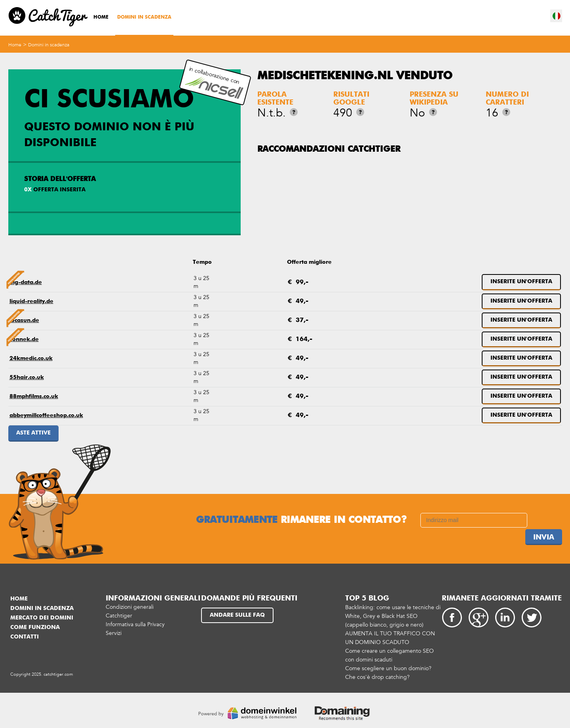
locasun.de (24, 320)
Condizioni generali (130, 607)
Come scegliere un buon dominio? (388, 668)
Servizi (114, 633)
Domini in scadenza (144, 17)
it (557, 16)
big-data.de (26, 282)
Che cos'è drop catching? (377, 677)
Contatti (25, 637)
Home (101, 17)
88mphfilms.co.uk (34, 396)
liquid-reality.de (31, 301)
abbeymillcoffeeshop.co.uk (46, 415)
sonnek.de (24, 339)
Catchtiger (119, 616)
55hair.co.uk (27, 377)
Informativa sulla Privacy (135, 624)
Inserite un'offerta (521, 282)
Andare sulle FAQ (237, 615)
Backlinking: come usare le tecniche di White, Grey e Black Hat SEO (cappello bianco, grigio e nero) (393, 616)
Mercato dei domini (42, 618)
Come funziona (35, 627)
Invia (544, 537)
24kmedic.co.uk (31, 358)
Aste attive (33, 433)
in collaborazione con (214, 83)
